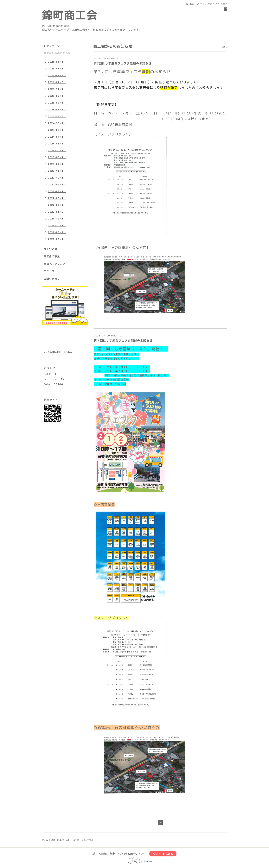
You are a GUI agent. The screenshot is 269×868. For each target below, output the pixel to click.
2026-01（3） (57, 82)
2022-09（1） (57, 185)
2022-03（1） (57, 198)
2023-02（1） (57, 164)
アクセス (49, 271)
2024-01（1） (57, 144)
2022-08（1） (57, 191)
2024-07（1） (57, 137)
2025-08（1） (57, 103)
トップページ (52, 46)
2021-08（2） (57, 232)
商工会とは (50, 249)
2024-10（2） (57, 123)
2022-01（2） (57, 212)
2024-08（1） (57, 130)
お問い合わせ (52, 279)
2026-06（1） (57, 62)
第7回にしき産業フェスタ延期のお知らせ (123, 63)
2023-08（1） (57, 157)
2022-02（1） (57, 205)
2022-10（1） (57, 178)
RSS (225, 47)
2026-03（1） (57, 69)
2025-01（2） (57, 116)
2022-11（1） (57, 171)
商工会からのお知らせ (57, 53)
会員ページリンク (55, 264)
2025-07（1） (57, 110)
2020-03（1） (57, 239)
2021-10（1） (57, 225)
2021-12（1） (57, 219)
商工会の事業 (52, 256)
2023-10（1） (57, 150)
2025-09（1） (57, 96)
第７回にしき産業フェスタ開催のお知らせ (123, 340)
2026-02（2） (57, 75)
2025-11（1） (57, 89)
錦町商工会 (70, 15)
